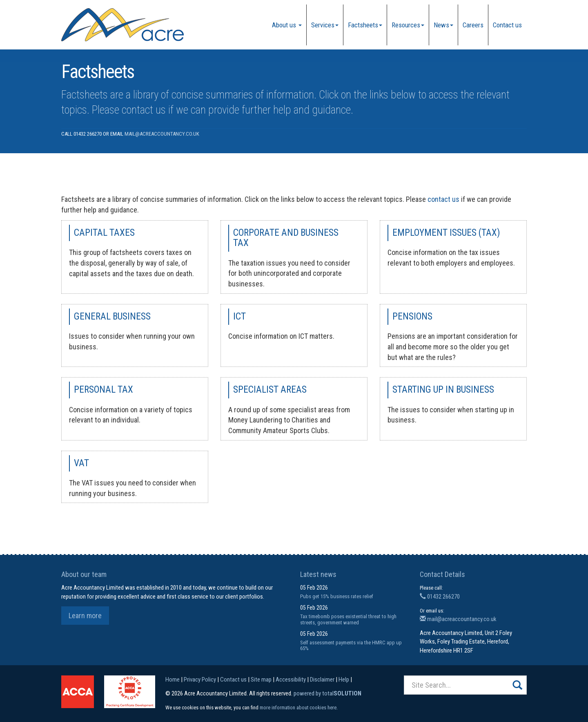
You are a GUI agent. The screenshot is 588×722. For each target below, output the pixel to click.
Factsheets (365, 25)
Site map (261, 680)
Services (325, 25)
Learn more (85, 616)
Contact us (507, 25)
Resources (408, 25)
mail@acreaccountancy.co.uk (162, 134)
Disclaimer (322, 680)
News (443, 25)
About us (287, 25)
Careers (473, 25)
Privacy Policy (200, 680)
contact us (144, 110)
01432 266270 (440, 597)
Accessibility (291, 680)
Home (173, 680)
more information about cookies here (298, 707)
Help (344, 680)
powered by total (327, 693)
